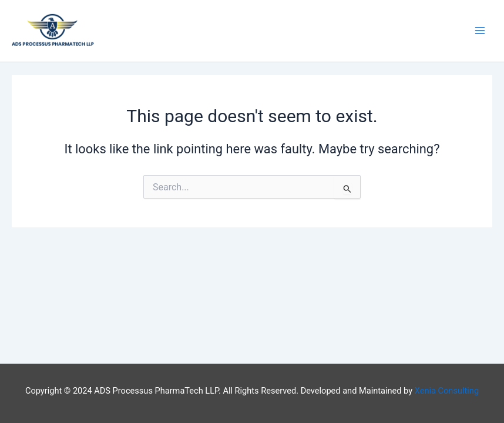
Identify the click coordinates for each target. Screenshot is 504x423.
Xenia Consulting (447, 391)
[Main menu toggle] (480, 31)
